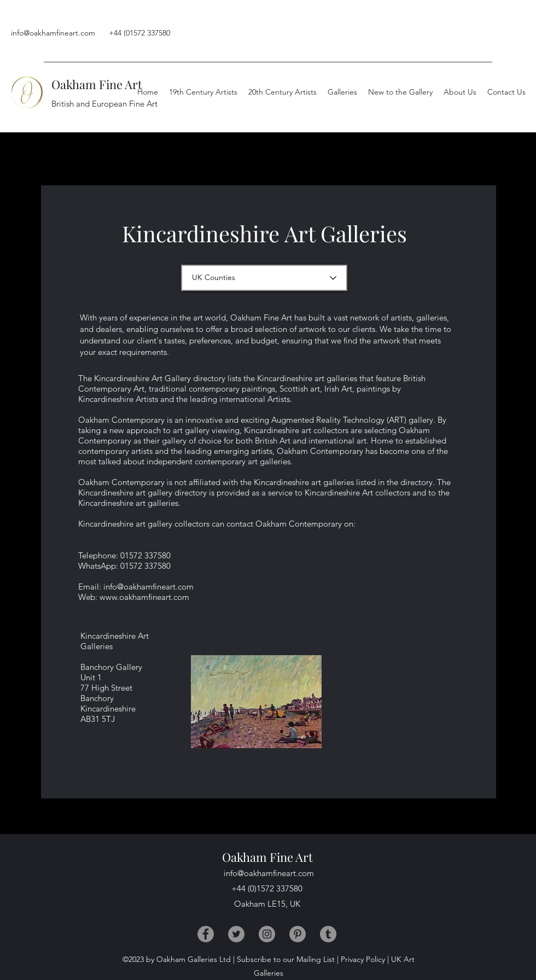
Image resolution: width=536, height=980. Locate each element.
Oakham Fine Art (97, 84)
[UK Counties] (264, 278)
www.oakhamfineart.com (144, 597)
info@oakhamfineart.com (53, 33)
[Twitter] (236, 934)
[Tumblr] (328, 934)
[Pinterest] (298, 934)
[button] (460, 92)
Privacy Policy (363, 959)
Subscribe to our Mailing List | (288, 959)
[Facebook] (206, 934)
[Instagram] (267, 934)
